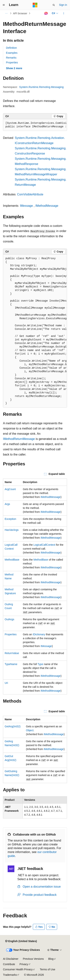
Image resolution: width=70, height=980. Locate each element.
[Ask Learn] (46, 13)
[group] (35, 125)
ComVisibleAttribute (30, 194)
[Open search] (54, 5)
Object (30, 730)
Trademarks (10, 975)
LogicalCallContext (44, 545)
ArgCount (10, 489)
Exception (10, 519)
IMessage (26, 206)
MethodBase (12, 560)
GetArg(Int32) (13, 726)
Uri (6, 683)
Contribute (9, 964)
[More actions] (64, 13)
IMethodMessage (47, 206)
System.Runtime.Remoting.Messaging (41, 87)
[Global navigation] (4, 5)
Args (7, 504)
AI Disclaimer (11, 959)
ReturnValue (12, 653)
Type (40, 664)
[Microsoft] (35, 5)
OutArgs (9, 619)
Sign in (63, 5)
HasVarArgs (12, 530)
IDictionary (39, 634)
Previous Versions (33, 959)
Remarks (11, 58)
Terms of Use (47, 969)
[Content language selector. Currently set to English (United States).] (21, 941)
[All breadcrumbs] (6, 13)
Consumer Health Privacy (18, 969)
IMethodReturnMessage (19, 439)
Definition (11, 48)
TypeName (11, 664)
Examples (12, 53)
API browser (20, 13)
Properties (12, 62)
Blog (51, 959)
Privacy (24, 964)
